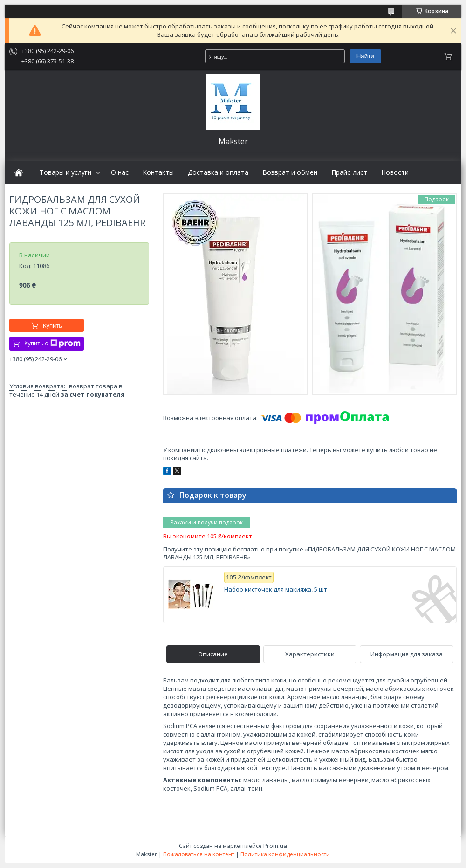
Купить (52, 326)
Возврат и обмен (290, 172)
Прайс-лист (349, 172)
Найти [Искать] (365, 56)
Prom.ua (275, 846)
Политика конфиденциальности (285, 854)
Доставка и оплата (218, 172)
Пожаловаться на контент (199, 854)
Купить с (52, 344)
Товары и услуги (65, 172)
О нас (120, 172)
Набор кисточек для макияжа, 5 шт (276, 589)
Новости (395, 172)
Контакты (158, 172)
